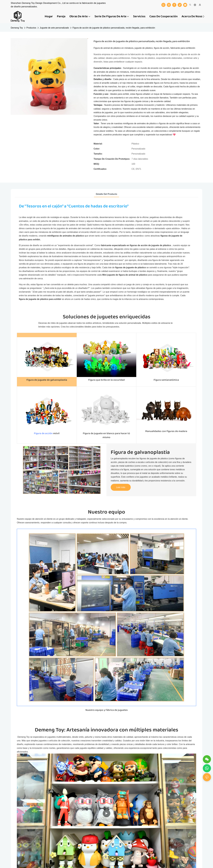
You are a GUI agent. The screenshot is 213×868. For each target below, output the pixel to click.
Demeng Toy (17, 28)
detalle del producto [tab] (106, 194)
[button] (204, 16)
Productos (31, 28)
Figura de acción (43, 433)
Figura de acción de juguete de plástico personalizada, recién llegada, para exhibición (114, 28)
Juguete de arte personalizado (54, 28)
